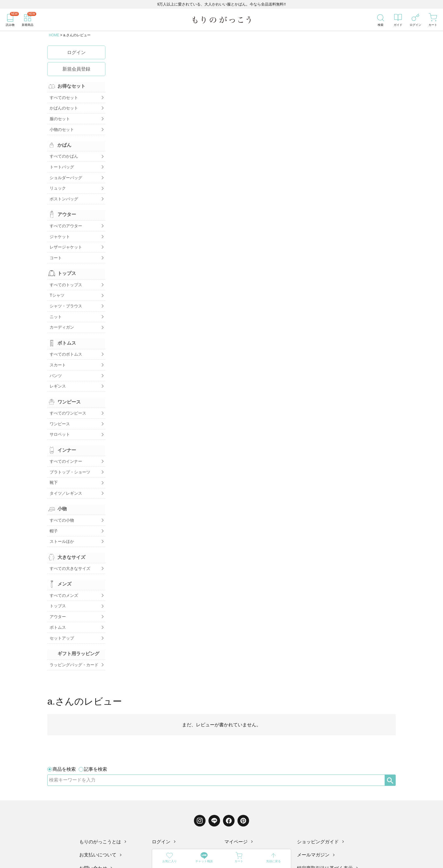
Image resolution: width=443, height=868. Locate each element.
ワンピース (59, 401)
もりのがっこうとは (100, 756)
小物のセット (61, 126)
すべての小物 (61, 492)
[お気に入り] (170, 859)
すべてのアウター (65, 217)
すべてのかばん (63, 152)
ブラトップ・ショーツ (69, 446)
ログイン (76, 52)
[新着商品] (28, 20)
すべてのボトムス (65, 336)
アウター (57, 583)
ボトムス (57, 592)
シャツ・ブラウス (65, 291)
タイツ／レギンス (65, 466)
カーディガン (61, 310)
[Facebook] (229, 735)
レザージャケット (65, 236)
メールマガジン (313, 769)
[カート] (433, 20)
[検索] (381, 20)
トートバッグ (61, 162)
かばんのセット (63, 107)
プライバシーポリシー (248, 783)
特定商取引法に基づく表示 (325, 783)
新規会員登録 (76, 69)
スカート (57, 346)
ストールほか (61, 511)
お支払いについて (98, 769)
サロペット (59, 411)
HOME (54, 35)
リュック (57, 181)
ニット (55, 301)
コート (55, 246)
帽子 (53, 502)
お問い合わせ (93, 783)
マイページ (236, 756)
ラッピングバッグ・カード (73, 628)
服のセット (59, 116)
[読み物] (10, 20)
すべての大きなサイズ (69, 537)
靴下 (53, 456)
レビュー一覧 (166, 783)
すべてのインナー (65, 437)
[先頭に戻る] (274, 859)
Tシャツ (56, 281)
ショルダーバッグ (65, 171)
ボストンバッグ (63, 191)
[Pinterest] (243, 735)
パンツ (55, 356)
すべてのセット (63, 97)
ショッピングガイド (318, 756)
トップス (57, 573)
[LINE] (214, 735)
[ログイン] (415, 20)
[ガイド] (398, 20)
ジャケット (59, 226)
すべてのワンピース (67, 391)
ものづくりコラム (170, 769)
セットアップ (61, 602)
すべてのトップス (65, 272)
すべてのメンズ (63, 563)
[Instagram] (200, 735)
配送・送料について (245, 769)
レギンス (57, 365)
